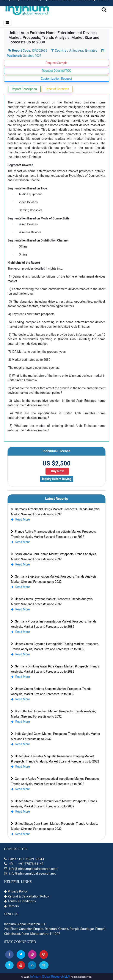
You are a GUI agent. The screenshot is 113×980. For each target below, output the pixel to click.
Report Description (24, 89)
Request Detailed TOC (56, 71)
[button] (9, 954)
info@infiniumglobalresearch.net (30, 874)
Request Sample (56, 63)
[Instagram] (32, 954)
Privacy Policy (16, 891)
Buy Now (57, 471)
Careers (11, 906)
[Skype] (44, 965)
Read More (20, 519)
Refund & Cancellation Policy (27, 896)
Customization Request (57, 79)
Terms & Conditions (20, 901)
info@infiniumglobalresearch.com (31, 869)
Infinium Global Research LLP (50, 977)
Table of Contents (57, 89)
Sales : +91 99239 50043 (24, 859)
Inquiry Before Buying (57, 479)
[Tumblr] (9, 965)
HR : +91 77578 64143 (24, 864)
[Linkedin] (32, 965)
